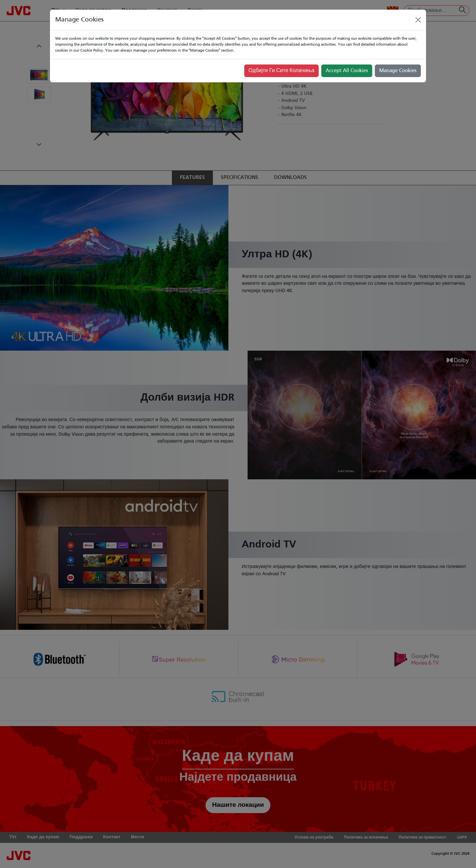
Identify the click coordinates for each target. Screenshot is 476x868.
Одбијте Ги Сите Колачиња (281, 71)
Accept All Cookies (347, 71)
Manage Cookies (398, 71)
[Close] (418, 20)
